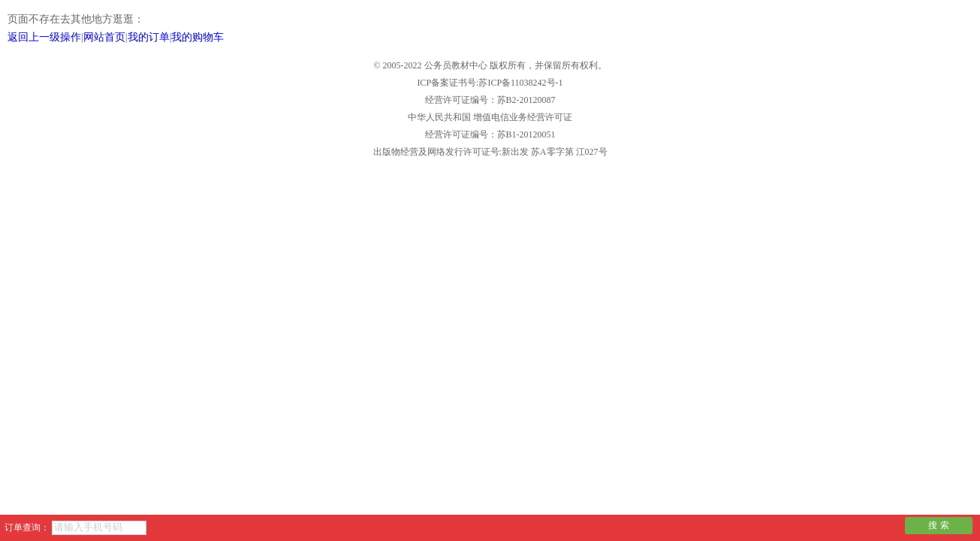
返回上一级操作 (44, 37)
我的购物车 (198, 37)
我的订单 (149, 37)
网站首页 (104, 37)
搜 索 (938, 525)
